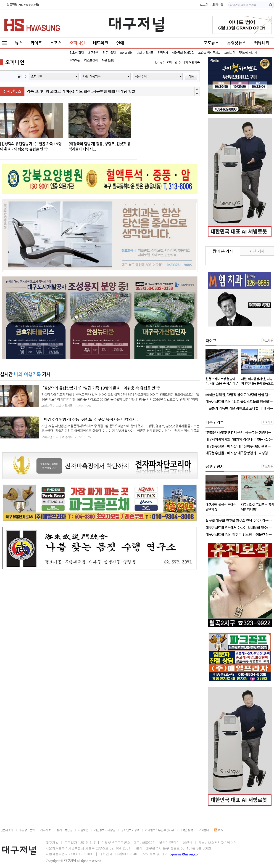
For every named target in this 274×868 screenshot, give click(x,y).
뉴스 (19, 43)
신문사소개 (7, 830)
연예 (120, 43)
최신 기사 (257, 251)
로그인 (204, 5)
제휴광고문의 (27, 830)
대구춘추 (93, 53)
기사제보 (45, 830)
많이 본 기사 (223, 251)
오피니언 (77, 43)
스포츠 (56, 43)
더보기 (266, 341)
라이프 (36, 43)
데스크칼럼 (91, 60)
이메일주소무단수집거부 (159, 830)
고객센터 (204, 830)
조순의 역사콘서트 (209, 53)
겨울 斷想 (108, 60)
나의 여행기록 (145, 53)
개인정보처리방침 (105, 830)
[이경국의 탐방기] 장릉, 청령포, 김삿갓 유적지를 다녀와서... (91, 419)
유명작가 (163, 53)
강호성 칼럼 (77, 53)
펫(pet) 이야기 (248, 53)
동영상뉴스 (236, 43)
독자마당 (75, 60)
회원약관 (83, 830)
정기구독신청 (64, 830)
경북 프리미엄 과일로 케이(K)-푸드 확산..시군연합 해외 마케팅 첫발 (81, 91)
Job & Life (126, 53)
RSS (219, 830)
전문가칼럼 (109, 53)
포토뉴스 (211, 43)
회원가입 (218, 5)
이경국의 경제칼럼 (183, 53)
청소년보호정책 (130, 830)
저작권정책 (186, 830)
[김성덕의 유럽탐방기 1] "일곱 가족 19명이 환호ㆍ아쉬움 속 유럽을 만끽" (101, 388)
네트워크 (100, 43)
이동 (191, 76)
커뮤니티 (262, 43)
